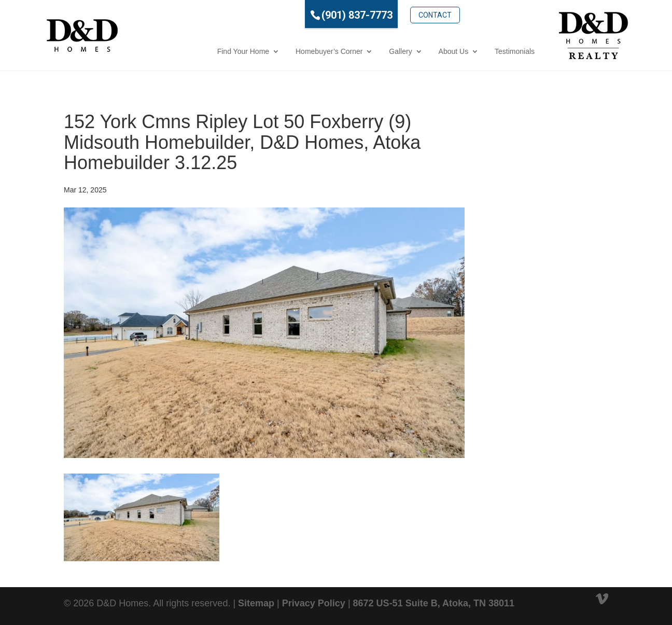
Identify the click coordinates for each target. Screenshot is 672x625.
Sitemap (256, 603)
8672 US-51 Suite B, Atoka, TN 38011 (434, 603)
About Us (411, 51)
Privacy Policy (314, 603)
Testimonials (472, 51)
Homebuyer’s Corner (286, 51)
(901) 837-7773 (314, 15)
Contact (392, 14)
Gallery (357, 51)
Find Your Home (200, 51)
